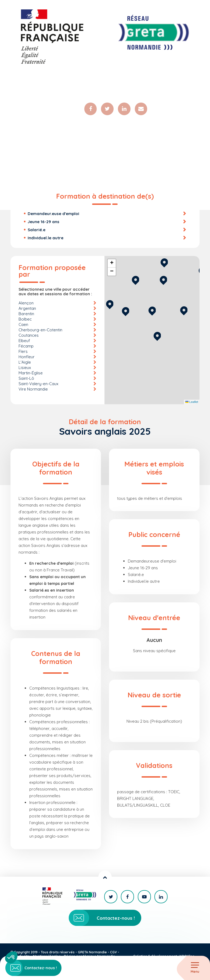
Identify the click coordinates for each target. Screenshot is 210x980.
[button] (157, 336)
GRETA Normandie (92, 952)
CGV (113, 952)
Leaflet (192, 403)
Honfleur (27, 358)
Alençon (26, 304)
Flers (23, 352)
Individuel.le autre (46, 239)
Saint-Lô (26, 379)
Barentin (26, 315)
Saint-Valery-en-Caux (38, 384)
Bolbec (25, 320)
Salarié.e (37, 231)
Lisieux (25, 368)
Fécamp (26, 347)
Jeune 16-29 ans (44, 222)
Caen (23, 325)
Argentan (27, 309)
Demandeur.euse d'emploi (53, 214)
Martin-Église (31, 374)
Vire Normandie (33, 390)
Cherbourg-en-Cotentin (40, 331)
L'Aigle (25, 363)
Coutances (29, 336)
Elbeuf (24, 341)
